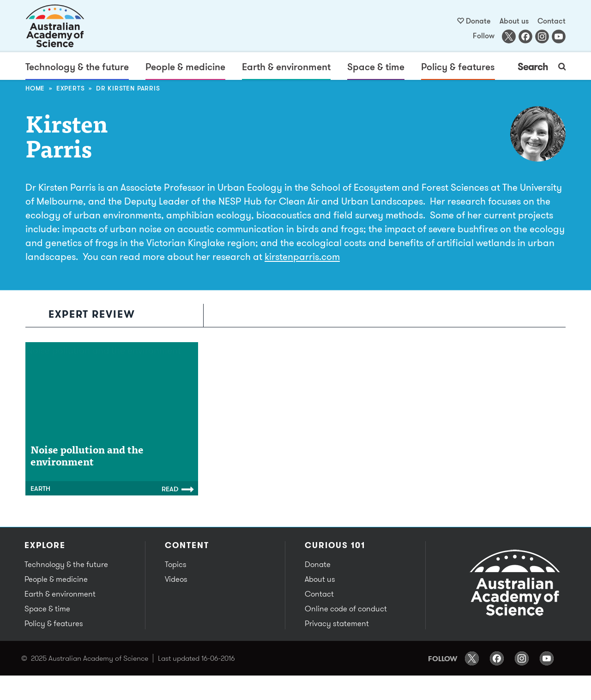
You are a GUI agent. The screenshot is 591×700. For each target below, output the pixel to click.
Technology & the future (77, 66)
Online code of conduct (346, 609)
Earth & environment (286, 66)
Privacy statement (337, 623)
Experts (71, 88)
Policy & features (458, 66)
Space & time (376, 66)
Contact (552, 21)
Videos (176, 579)
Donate (478, 21)
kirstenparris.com (302, 256)
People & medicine (185, 66)
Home (35, 88)
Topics (176, 564)
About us (514, 21)
